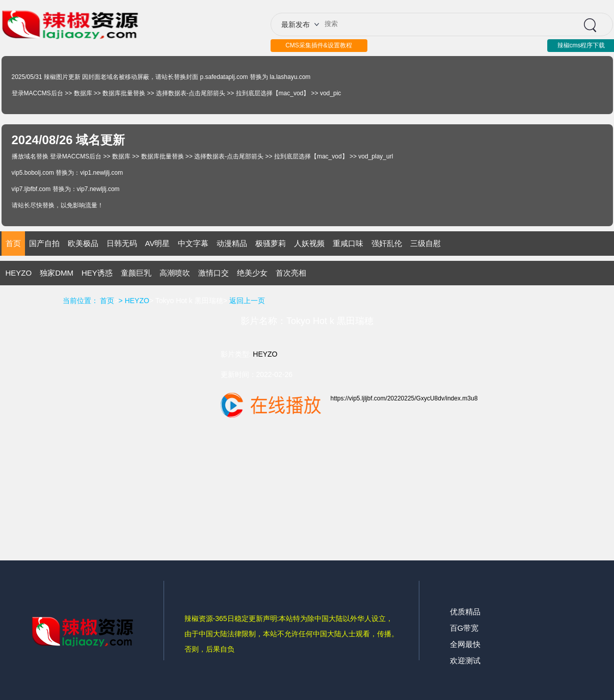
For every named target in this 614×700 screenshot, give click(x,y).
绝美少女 (252, 273)
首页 (13, 243)
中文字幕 (193, 243)
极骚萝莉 (271, 243)
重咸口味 (348, 243)
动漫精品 (232, 243)
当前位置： (81, 301)
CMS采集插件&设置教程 (319, 45)
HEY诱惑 (97, 273)
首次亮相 (291, 273)
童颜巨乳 (136, 273)
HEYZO (19, 273)
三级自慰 (425, 243)
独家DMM (57, 273)
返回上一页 (247, 301)
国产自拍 (44, 243)
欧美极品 (83, 243)
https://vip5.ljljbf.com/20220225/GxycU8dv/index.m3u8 (404, 398)
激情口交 (213, 273)
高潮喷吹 (175, 273)
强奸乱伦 (387, 243)
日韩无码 (122, 243)
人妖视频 (309, 243)
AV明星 (158, 243)
